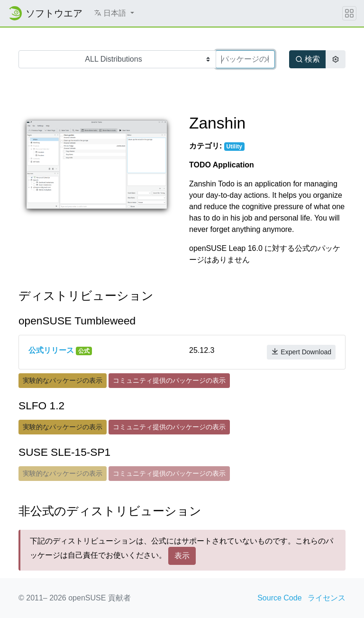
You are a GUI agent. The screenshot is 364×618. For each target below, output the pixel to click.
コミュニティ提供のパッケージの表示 (169, 380)
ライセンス (327, 598)
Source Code (279, 598)
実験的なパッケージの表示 (63, 380)
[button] (114, 13)
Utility (234, 147)
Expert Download (301, 352)
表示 (182, 556)
